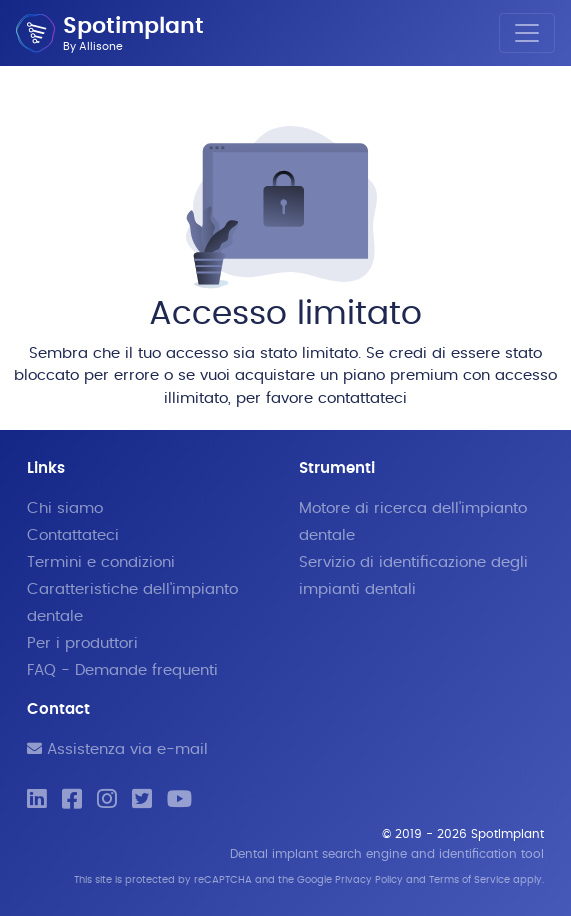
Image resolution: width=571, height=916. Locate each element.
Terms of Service (469, 880)
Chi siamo (65, 508)
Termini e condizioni (101, 562)
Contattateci (73, 535)
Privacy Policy (369, 880)
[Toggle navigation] (527, 33)
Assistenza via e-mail (117, 749)
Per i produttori (82, 643)
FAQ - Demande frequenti (122, 670)
